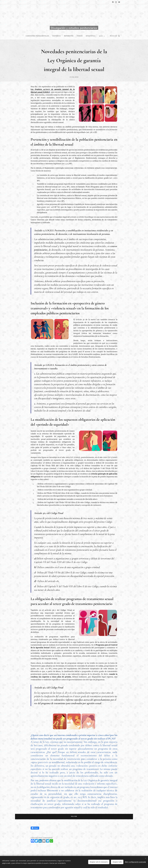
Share (35, 828)
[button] (113, 36)
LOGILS (46, 92)
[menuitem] (42, 36)
